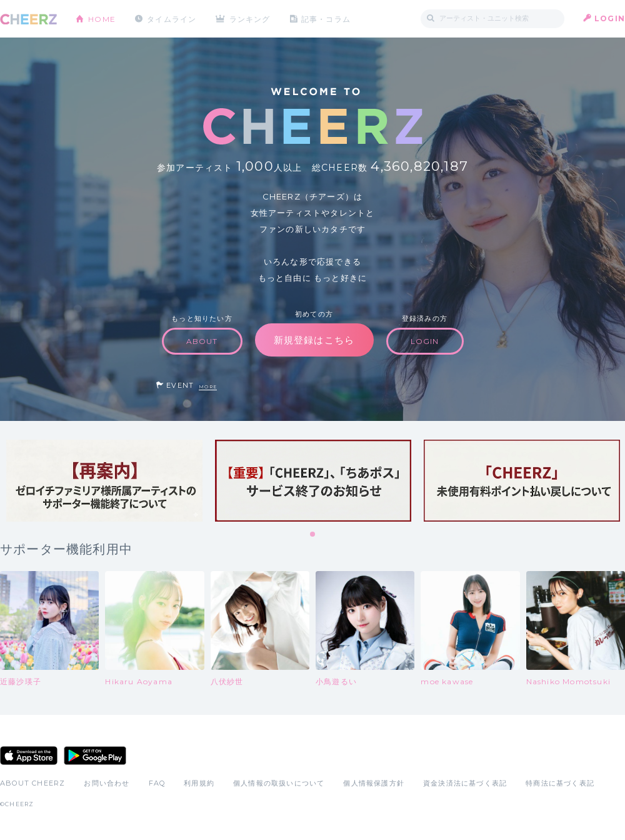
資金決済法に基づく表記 (465, 783)
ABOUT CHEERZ (32, 783)
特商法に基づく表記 (560, 783)
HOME (102, 18)
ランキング (251, 18)
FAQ (157, 783)
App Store (29, 756)
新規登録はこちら (314, 340)
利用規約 (199, 783)
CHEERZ (28, 19)
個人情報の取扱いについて (279, 783)
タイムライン (172, 18)
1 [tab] (313, 535)
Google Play (95, 756)
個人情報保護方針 (374, 783)
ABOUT (202, 341)
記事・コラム (327, 18)
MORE (208, 387)
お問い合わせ (107, 783)
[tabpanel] (104, 481)
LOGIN (610, 18)
